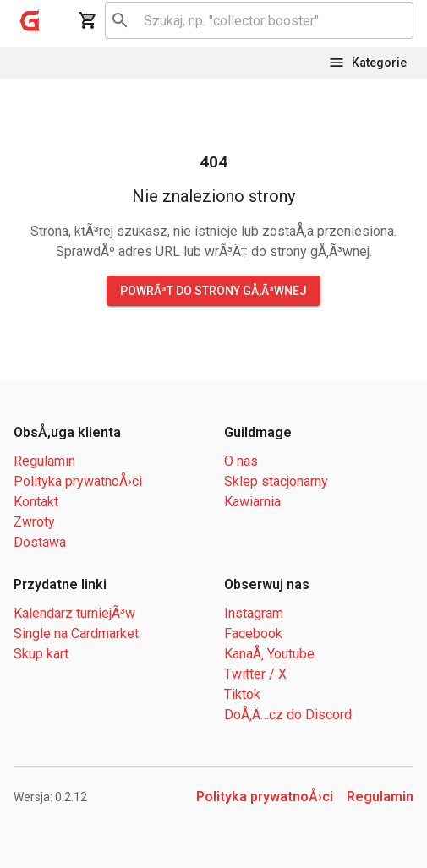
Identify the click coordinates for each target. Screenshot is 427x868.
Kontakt (36, 502)
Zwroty (34, 522)
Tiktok (242, 694)
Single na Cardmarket (76, 633)
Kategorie (367, 63)
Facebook (253, 633)
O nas (241, 461)
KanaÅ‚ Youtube (269, 654)
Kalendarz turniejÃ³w (74, 613)
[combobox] (256, 20)
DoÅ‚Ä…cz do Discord (288, 715)
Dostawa (40, 542)
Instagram (254, 613)
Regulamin (44, 461)
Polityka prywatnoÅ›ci (78, 481)
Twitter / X (255, 674)
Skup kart (41, 654)
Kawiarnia (252, 502)
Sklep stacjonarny (276, 481)
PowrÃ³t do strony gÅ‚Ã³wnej (213, 291)
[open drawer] (30, 20)
